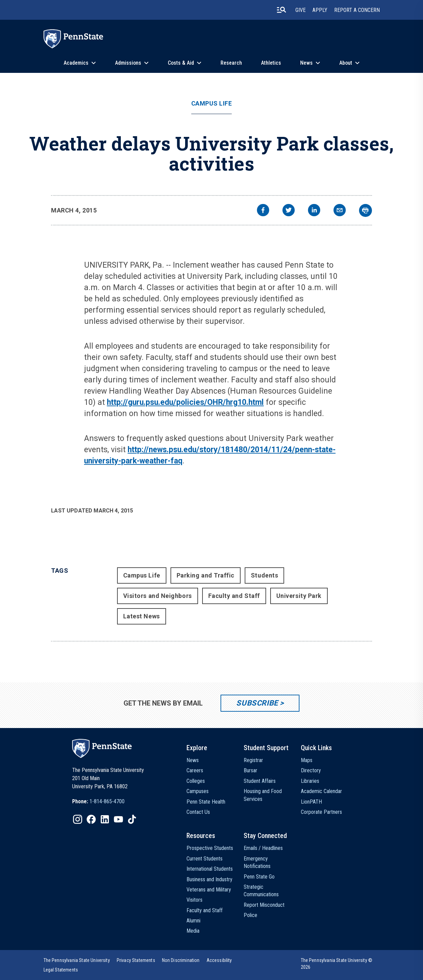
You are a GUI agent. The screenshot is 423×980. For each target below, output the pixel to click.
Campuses (198, 791)
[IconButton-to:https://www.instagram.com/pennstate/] (78, 819)
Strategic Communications (261, 891)
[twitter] (289, 211)
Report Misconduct (264, 905)
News (306, 63)
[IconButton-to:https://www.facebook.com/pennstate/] (91, 819)
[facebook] (263, 211)
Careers (195, 770)
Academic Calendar (321, 791)
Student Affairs (260, 781)
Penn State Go (259, 877)
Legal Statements (61, 970)
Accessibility (219, 960)
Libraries (310, 781)
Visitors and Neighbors (158, 596)
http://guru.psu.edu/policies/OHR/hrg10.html (185, 402)
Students (264, 575)
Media (193, 931)
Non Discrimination (181, 960)
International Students (210, 869)
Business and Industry (209, 879)
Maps (307, 760)
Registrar (253, 760)
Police (250, 915)
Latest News (142, 616)
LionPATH (311, 802)
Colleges (196, 781)
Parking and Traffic (206, 575)
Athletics (271, 63)
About (346, 63)
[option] (98, 802)
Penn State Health (206, 802)
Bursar (250, 770)
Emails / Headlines (263, 848)
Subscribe (257, 703)
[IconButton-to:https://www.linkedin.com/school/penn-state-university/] (105, 819)
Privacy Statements (136, 960)
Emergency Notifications (257, 862)
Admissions (128, 63)
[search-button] (281, 10)
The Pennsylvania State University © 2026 (337, 964)
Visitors (194, 900)
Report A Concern (357, 10)
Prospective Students (210, 848)
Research (231, 63)
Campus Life (212, 104)
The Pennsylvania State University (77, 960)
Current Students (205, 859)
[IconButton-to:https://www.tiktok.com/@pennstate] (132, 819)
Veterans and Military (209, 890)
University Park (299, 596)
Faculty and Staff (234, 596)
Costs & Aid (181, 63)
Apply (320, 10)
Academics (76, 63)
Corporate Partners (321, 812)
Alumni (193, 921)
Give (300, 10)
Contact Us (198, 812)
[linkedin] (314, 211)
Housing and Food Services (263, 795)
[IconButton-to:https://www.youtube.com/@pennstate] (118, 819)
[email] (340, 211)
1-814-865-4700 (107, 801)
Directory (311, 770)
